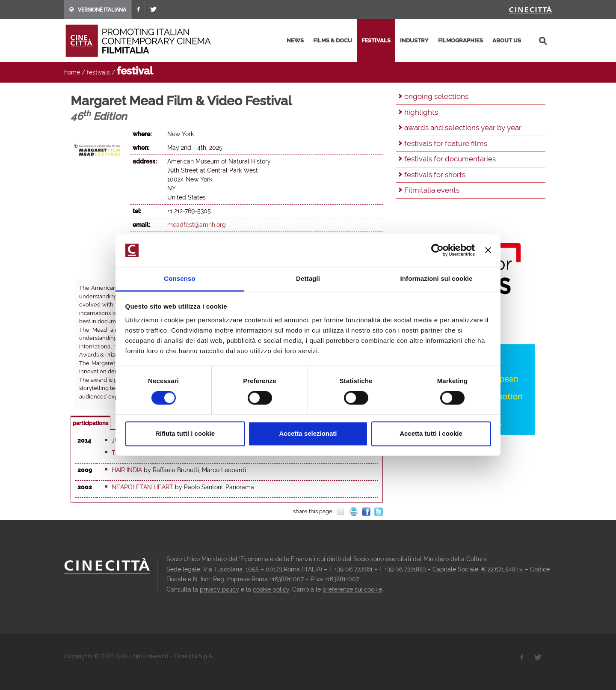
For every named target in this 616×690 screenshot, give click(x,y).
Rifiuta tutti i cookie (185, 433)
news (295, 40)
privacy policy (219, 589)
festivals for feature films (446, 143)
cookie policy (271, 589)
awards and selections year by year (463, 128)
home (72, 72)
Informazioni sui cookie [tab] (437, 278)
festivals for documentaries (450, 159)
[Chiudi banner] (488, 250)
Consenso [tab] (179, 278)
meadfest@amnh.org (197, 225)
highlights (421, 112)
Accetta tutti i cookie (431, 433)
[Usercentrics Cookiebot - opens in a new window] (437, 250)
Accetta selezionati (308, 433)
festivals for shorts (435, 175)
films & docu (333, 40)
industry (414, 40)
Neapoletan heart (142, 487)
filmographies (461, 40)
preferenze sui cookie (352, 589)
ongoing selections (436, 96)
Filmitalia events (432, 190)
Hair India (127, 470)
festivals (376, 40)
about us (507, 40)
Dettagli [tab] (308, 278)
